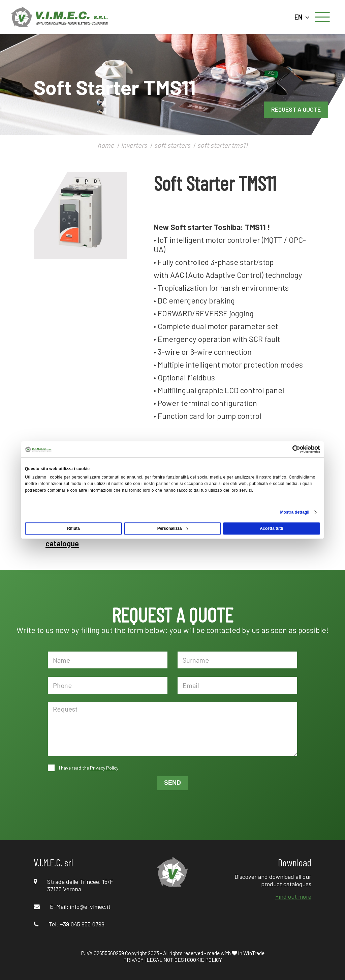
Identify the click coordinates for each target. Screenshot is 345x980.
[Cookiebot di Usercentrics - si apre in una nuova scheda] (291, 449)
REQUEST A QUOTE (296, 109)
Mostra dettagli (295, 512)
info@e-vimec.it (90, 906)
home (106, 145)
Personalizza (173, 528)
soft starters (172, 145)
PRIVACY (133, 960)
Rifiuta (73, 528)
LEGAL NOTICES (165, 960)
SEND (172, 783)
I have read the (88, 768)
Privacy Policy (104, 768)
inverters (134, 145)
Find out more (293, 896)
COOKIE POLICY (205, 960)
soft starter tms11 (222, 145)
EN (302, 17)
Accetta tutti (271, 528)
